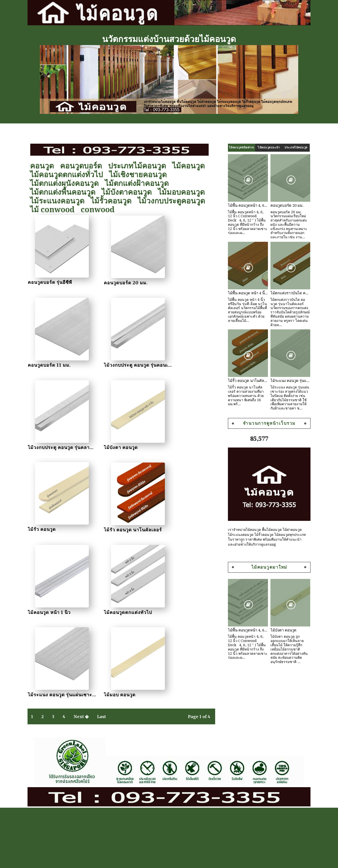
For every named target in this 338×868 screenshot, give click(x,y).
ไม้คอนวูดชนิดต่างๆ (239, 148)
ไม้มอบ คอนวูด (170, 527)
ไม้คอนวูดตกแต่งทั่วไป (69, 174)
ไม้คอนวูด (191, 166)
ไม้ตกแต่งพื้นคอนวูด (65, 192)
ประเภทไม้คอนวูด (140, 166)
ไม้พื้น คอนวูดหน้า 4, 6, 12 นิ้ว (245, 205)
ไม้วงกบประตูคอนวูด (174, 201)
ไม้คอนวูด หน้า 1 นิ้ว (175, 446)
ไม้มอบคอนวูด (184, 192)
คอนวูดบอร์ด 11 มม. (175, 282)
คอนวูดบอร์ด (84, 166)
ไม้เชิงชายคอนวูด (141, 174)
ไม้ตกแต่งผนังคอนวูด (67, 183)
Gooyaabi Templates (290, 861)
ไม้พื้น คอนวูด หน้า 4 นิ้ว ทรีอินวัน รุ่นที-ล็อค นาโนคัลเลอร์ (245, 293)
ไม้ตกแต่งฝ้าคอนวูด (139, 183)
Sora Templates (259, 861)
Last (104, 550)
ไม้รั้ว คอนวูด (44, 446)
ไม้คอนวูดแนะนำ (266, 148)
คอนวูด (45, 166)
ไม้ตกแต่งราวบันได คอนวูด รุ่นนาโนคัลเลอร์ (288, 293)
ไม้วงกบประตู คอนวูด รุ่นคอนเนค (66, 364)
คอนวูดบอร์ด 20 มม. (114, 282)
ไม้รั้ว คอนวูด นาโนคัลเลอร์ (121, 446)
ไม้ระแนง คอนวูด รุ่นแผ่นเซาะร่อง (128, 527)
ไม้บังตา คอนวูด (171, 364)
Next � (84, 550)
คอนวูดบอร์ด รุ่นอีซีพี (52, 282)
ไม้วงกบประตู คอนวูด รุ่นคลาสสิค (128, 364)
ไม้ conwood (55, 209)
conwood (100, 209)
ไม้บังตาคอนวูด (129, 192)
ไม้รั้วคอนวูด (114, 201)
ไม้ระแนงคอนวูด (60, 201)
